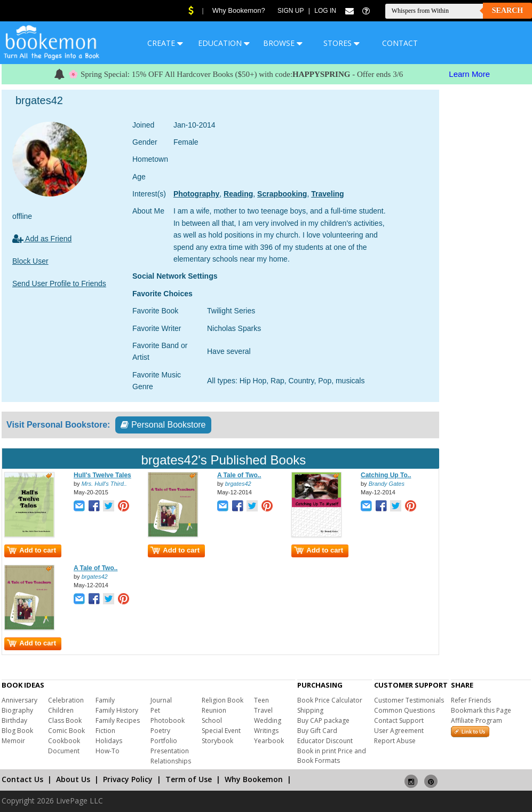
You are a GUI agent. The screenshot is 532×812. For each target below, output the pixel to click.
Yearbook (269, 741)
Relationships (171, 761)
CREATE (165, 43)
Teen (261, 700)
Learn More (469, 74)
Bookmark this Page (481, 710)
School (212, 720)
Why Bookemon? (239, 10)
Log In (325, 11)
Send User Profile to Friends (59, 283)
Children (61, 710)
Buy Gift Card (317, 731)
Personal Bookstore (163, 425)
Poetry (160, 731)
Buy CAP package (323, 720)
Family (105, 700)
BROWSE (283, 43)
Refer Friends (471, 700)
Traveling (327, 194)
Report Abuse (395, 741)
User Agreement (399, 731)
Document (64, 751)
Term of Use (189, 779)
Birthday (14, 720)
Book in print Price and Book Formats (332, 756)
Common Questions (404, 710)
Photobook (168, 720)
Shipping (310, 710)
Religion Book (223, 700)
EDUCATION (224, 43)
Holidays (109, 741)
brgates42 (238, 484)
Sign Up (291, 11)
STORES (342, 43)
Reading (238, 194)
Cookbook (64, 741)
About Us (73, 779)
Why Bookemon (254, 779)
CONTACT (400, 43)
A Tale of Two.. (239, 475)
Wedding (268, 720)
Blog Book (17, 731)
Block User (30, 261)
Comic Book (66, 731)
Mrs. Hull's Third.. (104, 484)
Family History (117, 710)
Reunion (214, 710)
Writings (266, 731)
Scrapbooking (282, 194)
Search (507, 10)
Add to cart (31, 550)
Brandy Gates (387, 484)
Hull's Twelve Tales (102, 475)
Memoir (13, 741)
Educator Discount (325, 741)
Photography (196, 194)
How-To (108, 751)
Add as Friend (42, 239)
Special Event (221, 731)
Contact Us (22, 779)
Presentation (170, 751)
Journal (161, 700)
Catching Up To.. (386, 475)
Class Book (65, 720)
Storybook (217, 741)
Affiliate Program (477, 720)
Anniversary (19, 700)
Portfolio (164, 741)
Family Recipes (118, 720)
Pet (155, 710)
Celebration (66, 700)
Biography (17, 710)
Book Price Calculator (330, 700)
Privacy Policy (128, 779)
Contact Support (399, 720)
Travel (263, 710)
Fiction (105, 731)
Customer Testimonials (409, 700)
